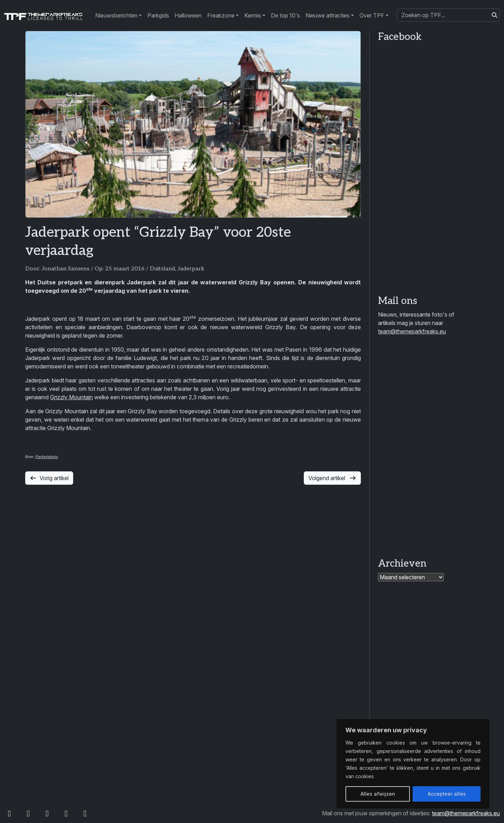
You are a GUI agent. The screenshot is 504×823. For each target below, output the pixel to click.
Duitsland (162, 269)
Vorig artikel (49, 478)
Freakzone (221, 15)
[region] (413, 764)
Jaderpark (191, 269)
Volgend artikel (332, 478)
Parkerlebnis (47, 457)
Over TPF (372, 15)
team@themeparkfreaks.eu (412, 331)
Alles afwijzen (378, 794)
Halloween (188, 15)
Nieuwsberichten (116, 15)
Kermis (253, 15)
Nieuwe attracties (328, 15)
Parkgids (158, 15)
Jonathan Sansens (65, 269)
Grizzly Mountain (71, 397)
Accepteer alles (447, 794)
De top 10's (285, 15)
